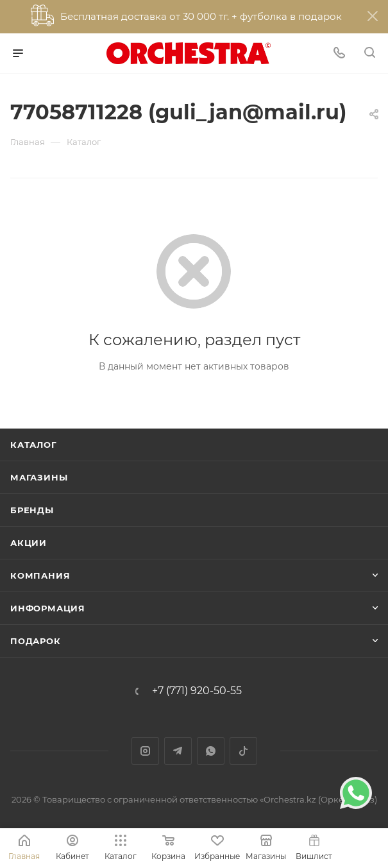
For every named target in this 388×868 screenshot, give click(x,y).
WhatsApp (211, 751)
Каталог (34, 445)
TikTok (243, 751)
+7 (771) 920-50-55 (197, 691)
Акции (29, 543)
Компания (40, 575)
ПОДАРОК (36, 641)
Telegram (178, 751)
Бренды (32, 510)
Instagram (145, 751)
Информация (48, 608)
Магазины (39, 477)
